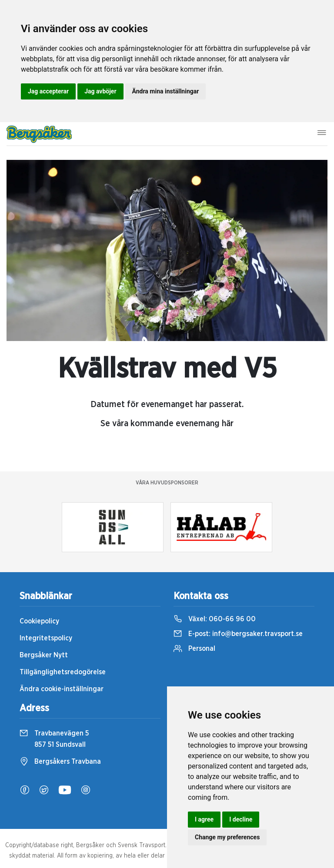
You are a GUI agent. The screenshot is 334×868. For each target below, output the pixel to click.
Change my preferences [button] (227, 837)
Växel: (215, 619)
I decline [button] (241, 819)
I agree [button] (204, 819)
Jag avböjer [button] (100, 91)
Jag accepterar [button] (48, 91)
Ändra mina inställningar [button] (166, 91)
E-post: (238, 634)
